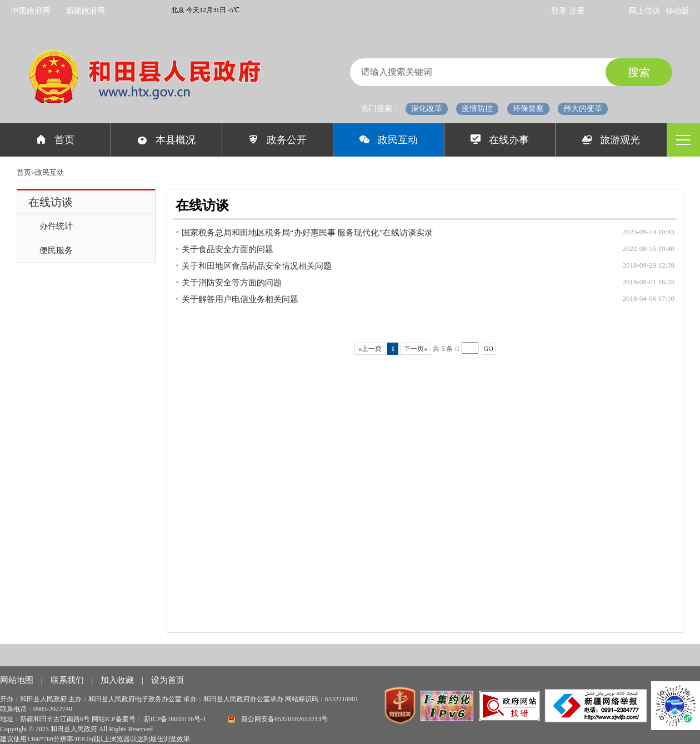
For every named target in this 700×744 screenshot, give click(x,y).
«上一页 (370, 349)
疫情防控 (477, 109)
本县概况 (166, 140)
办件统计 (56, 226)
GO (489, 349)
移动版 (677, 11)
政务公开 (277, 140)
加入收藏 (118, 680)
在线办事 (500, 140)
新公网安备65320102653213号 (278, 719)
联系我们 (68, 680)
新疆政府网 (86, 11)
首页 (55, 140)
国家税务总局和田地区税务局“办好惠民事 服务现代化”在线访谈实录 (307, 233)
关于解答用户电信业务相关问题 (240, 299)
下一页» (416, 349)
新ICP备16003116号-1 (176, 719)
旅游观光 (611, 140)
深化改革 (427, 109)
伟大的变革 (583, 109)
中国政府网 (31, 11)
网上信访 (644, 11)
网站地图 (18, 680)
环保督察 (528, 109)
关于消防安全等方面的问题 (232, 283)
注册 (577, 11)
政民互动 (389, 140)
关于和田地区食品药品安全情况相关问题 (257, 266)
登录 (560, 11)
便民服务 (56, 250)
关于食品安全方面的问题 (227, 249)
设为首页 (168, 680)
